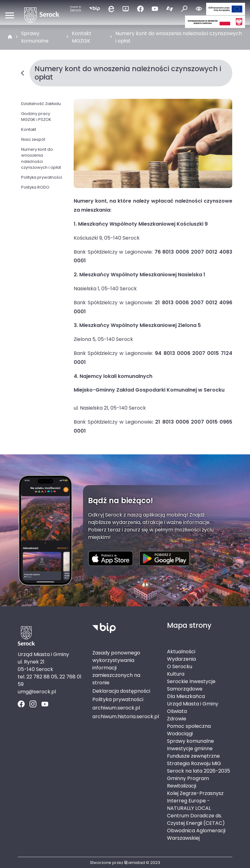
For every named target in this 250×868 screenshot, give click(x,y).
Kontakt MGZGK (82, 37)
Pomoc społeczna (189, 726)
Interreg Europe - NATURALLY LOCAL (189, 804)
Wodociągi (180, 734)
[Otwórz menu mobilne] (10, 15)
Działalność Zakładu (41, 104)
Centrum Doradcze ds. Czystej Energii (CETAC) (196, 819)
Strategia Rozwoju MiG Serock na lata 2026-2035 (199, 767)
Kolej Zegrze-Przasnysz (195, 793)
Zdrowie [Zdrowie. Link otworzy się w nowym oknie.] (177, 719)
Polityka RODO (35, 187)
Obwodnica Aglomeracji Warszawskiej (196, 834)
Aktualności (181, 652)
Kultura (176, 674)
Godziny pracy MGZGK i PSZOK (36, 117)
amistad (134, 863)
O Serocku (180, 666)
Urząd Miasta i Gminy (193, 704)
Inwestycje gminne (190, 749)
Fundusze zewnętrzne (193, 756)
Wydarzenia (181, 659)
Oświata (177, 711)
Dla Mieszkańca (186, 696)
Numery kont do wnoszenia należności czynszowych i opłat (179, 37)
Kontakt (29, 129)
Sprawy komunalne (35, 37)
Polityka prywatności (42, 177)
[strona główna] (10, 37)
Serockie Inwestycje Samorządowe (191, 685)
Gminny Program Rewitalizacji (188, 782)
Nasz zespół (33, 139)
